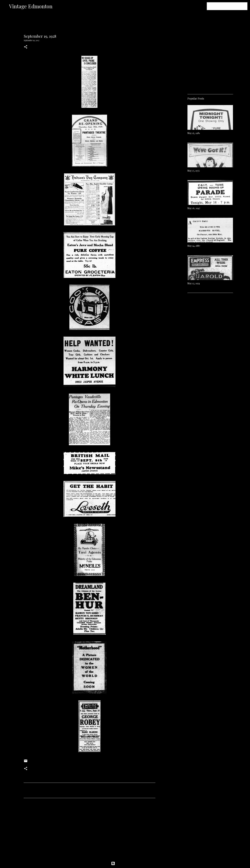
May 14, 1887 (194, 246)
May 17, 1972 (193, 171)
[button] (26, 47)
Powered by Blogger (125, 863)
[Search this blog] (230, 6)
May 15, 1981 (194, 133)
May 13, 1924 (194, 283)
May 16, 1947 (194, 208)
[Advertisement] (90, 831)
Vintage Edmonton (31, 6)
